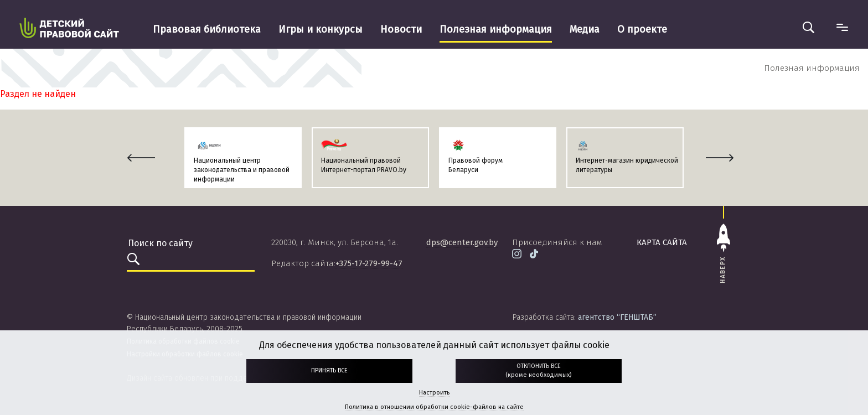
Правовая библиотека (207, 29)
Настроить (434, 393)
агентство (617, 317)
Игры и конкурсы (321, 29)
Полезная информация (496, 29)
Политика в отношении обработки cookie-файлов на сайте (434, 407)
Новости (401, 29)
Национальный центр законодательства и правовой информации (242, 170)
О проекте (642, 29)
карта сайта (662, 242)
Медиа (585, 29)
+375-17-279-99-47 (369, 263)
